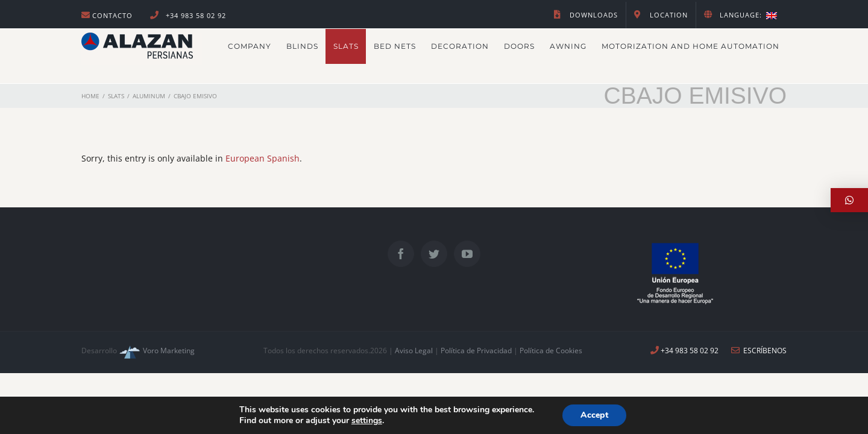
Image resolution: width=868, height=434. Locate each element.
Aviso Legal (414, 351)
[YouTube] (467, 254)
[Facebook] (401, 254)
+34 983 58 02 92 (195, 15)
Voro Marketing (156, 351)
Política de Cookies (551, 351)
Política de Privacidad (477, 351)
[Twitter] (434, 254)
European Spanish (263, 158)
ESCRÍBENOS (759, 351)
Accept (594, 415)
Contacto (112, 15)
